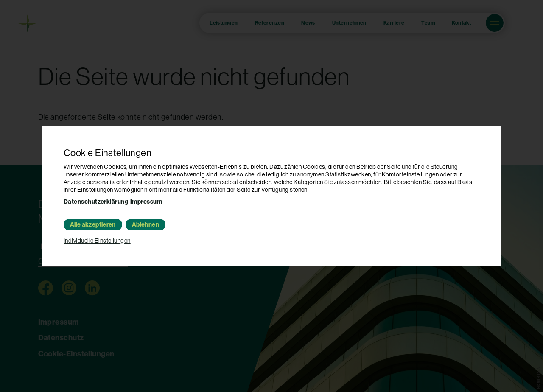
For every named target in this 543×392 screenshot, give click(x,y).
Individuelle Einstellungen (97, 241)
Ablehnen (146, 225)
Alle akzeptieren (93, 225)
